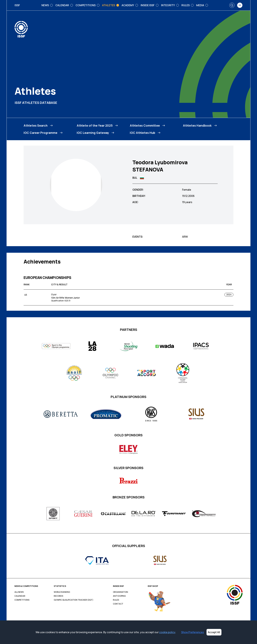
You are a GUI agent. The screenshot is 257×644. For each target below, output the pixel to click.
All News (19, 592)
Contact (118, 604)
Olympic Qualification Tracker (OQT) (74, 600)
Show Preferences (193, 632)
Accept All (214, 632)
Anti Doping (119, 596)
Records (58, 596)
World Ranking (62, 592)
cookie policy (167, 632)
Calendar (20, 596)
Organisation (120, 592)
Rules (116, 600)
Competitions (22, 600)
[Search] (232, 5)
